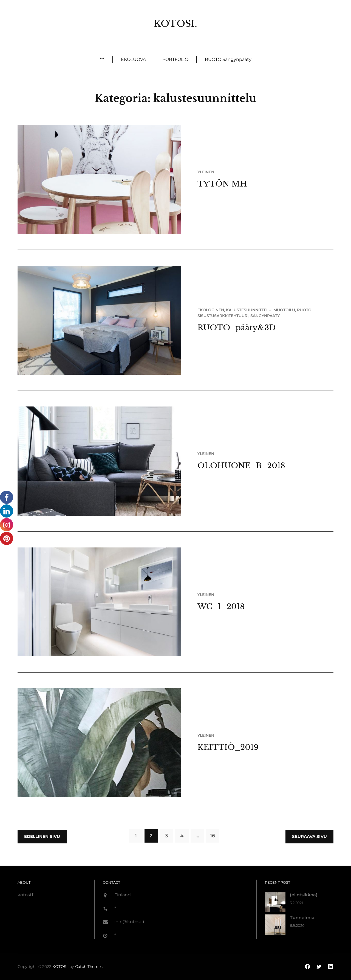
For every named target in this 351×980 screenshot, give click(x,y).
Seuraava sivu (309, 836)
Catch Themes (89, 967)
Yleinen (206, 172)
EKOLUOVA (133, 59)
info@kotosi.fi (129, 922)
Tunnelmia (302, 918)
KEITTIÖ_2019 (228, 747)
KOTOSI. (175, 24)
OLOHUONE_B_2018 (241, 466)
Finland (123, 895)
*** (102, 59)
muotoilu (284, 310)
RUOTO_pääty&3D (237, 328)
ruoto (304, 310)
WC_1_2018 (221, 607)
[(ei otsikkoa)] (275, 903)
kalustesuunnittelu (249, 310)
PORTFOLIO (175, 59)
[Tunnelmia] (275, 926)
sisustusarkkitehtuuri (223, 316)
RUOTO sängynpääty (228, 59)
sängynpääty (265, 316)
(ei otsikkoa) (304, 895)
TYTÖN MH (222, 184)
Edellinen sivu (42, 836)
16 (213, 836)
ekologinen (211, 310)
